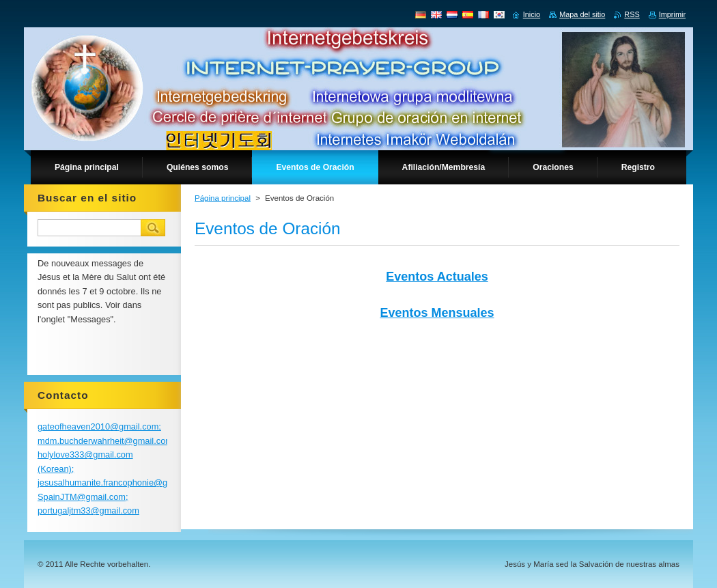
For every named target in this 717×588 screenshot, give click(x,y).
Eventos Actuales (437, 277)
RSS (632, 14)
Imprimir (672, 14)
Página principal (223, 198)
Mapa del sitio (582, 14)
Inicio (532, 14)
